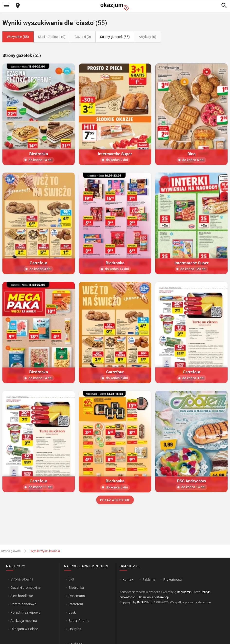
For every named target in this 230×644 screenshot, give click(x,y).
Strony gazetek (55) (115, 37)
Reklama (149, 580)
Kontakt (129, 580)
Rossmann (77, 596)
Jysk (72, 612)
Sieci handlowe (22, 596)
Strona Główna (22, 579)
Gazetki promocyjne (25, 588)
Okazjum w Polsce (24, 629)
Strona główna (11, 551)
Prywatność (172, 580)
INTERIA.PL (145, 602)
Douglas (75, 629)
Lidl (71, 579)
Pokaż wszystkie (115, 500)
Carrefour (76, 604)
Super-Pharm (79, 621)
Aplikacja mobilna (24, 621)
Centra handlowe (23, 604)
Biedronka (76, 588)
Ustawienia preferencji (153, 597)
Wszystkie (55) (18, 37)
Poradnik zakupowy (25, 612)
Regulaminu (185, 592)
